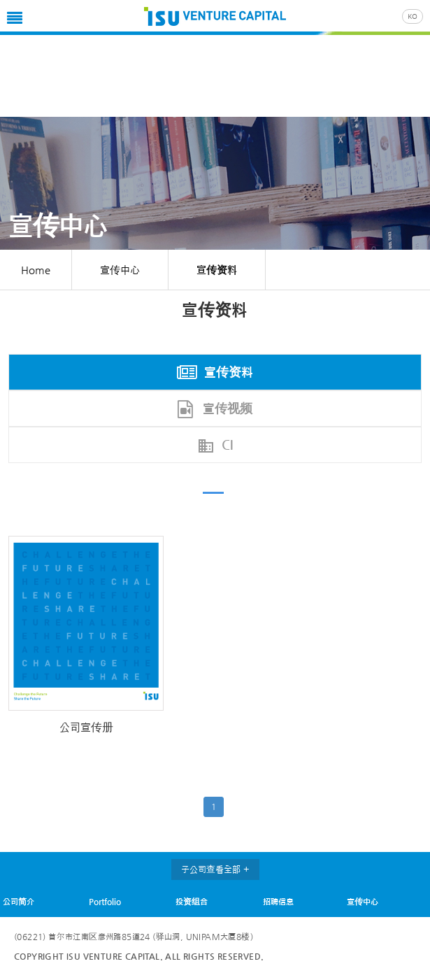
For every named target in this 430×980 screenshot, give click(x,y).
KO (413, 16)
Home (36, 270)
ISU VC (215, 17)
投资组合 (192, 902)
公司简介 (19, 902)
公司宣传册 (86, 727)
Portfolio (105, 902)
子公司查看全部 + (215, 869)
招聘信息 (278, 902)
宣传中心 (363, 902)
